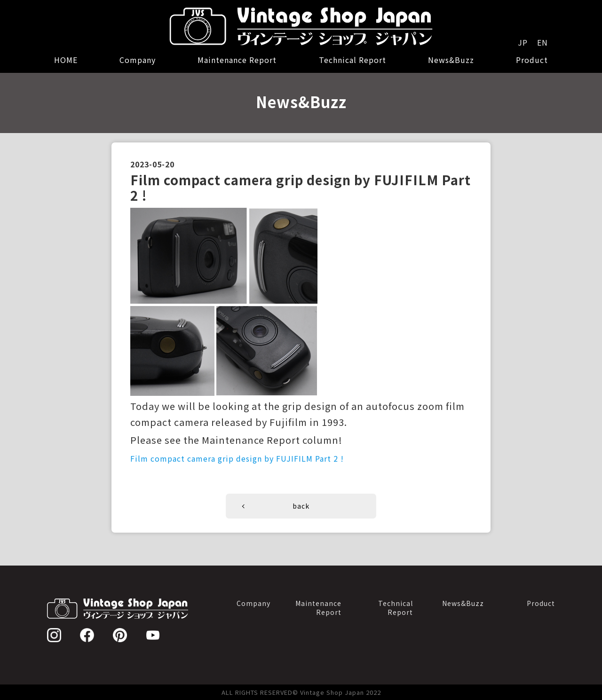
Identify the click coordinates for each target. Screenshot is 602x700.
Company (138, 60)
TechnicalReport (396, 608)
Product (532, 60)
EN (543, 42)
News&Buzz (451, 60)
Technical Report (352, 60)
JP (523, 42)
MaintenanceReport (318, 608)
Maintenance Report (237, 60)
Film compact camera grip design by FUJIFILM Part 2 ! (237, 458)
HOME (66, 60)
